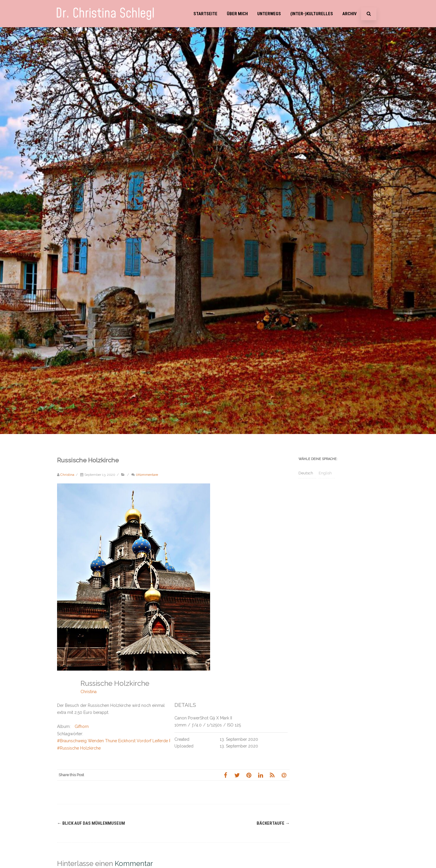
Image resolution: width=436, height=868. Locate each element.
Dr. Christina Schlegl (105, 14)
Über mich (237, 14)
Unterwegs (269, 14)
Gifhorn (82, 726)
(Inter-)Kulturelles (312, 14)
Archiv (350, 14)
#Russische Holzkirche (79, 748)
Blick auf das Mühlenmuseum (91, 823)
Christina (89, 692)
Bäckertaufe (273, 823)
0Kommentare (147, 475)
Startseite (205, 14)
